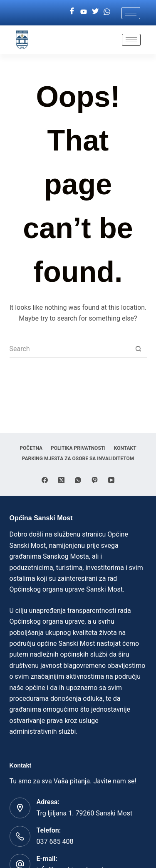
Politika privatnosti (78, 448)
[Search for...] (70, 349)
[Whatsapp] (107, 12)
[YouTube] (111, 480)
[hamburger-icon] (131, 13)
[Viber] (95, 480)
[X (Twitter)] (61, 480)
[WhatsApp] (78, 480)
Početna (31, 448)
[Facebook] (72, 12)
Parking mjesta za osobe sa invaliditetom (78, 459)
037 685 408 (55, 842)
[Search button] (139, 349)
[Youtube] (84, 12)
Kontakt (125, 448)
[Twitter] (95, 12)
